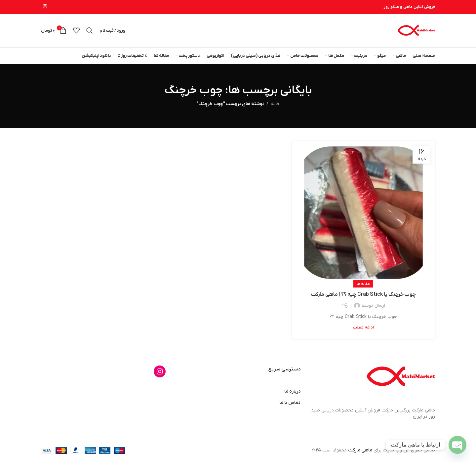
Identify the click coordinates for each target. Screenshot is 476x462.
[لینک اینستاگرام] (45, 7)
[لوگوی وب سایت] (416, 31)
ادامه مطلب (363, 328)
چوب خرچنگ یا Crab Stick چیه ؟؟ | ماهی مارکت (363, 296)
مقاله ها (363, 285)
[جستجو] (90, 31)
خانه (275, 105)
